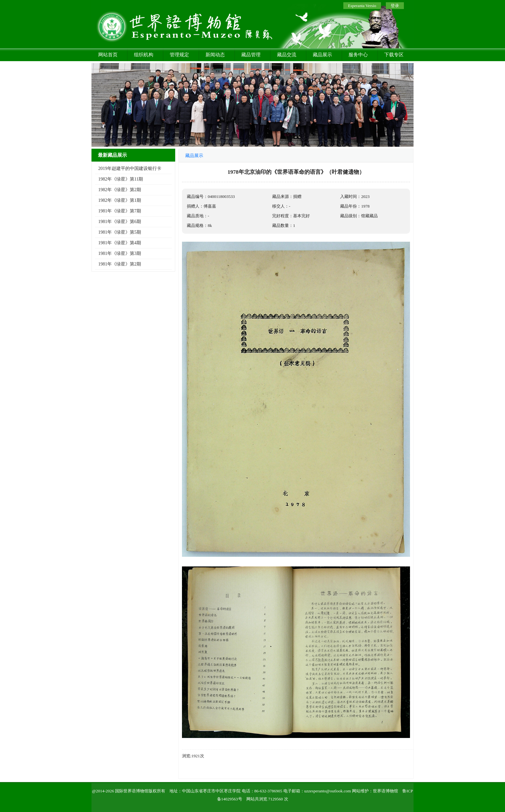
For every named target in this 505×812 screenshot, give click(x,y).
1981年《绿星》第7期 (120, 211)
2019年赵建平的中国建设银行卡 (130, 168)
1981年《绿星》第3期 (120, 253)
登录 (395, 6)
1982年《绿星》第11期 (121, 179)
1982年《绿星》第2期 (120, 190)
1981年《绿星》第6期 (120, 222)
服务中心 (358, 55)
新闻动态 (215, 55)
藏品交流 (287, 55)
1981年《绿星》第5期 (120, 232)
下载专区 (394, 55)
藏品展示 (322, 55)
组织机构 (144, 55)
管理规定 (179, 55)
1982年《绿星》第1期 (120, 200)
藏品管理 (251, 55)
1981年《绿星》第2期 (120, 264)
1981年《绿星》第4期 (120, 243)
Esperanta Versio (362, 6)
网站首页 (108, 55)
